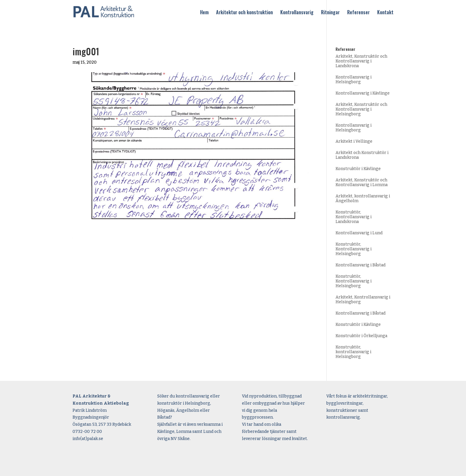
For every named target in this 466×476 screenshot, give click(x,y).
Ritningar (330, 13)
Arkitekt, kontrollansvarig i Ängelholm (363, 198)
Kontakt (385, 13)
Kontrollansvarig (297, 13)
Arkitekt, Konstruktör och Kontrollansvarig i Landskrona (361, 61)
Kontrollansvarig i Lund (359, 233)
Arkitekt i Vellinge (354, 141)
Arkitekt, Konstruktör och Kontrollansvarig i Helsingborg (361, 109)
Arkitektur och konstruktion (244, 13)
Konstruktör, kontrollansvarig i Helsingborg (353, 352)
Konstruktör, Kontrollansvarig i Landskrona (354, 217)
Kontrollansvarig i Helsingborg (354, 80)
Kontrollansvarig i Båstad (360, 265)
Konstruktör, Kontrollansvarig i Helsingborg (354, 249)
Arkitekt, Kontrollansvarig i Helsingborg (363, 300)
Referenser (358, 13)
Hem (204, 13)
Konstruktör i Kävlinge (358, 169)
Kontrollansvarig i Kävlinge (363, 93)
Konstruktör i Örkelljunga (361, 336)
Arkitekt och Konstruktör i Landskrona (362, 155)
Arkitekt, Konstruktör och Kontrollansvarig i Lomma (362, 182)
